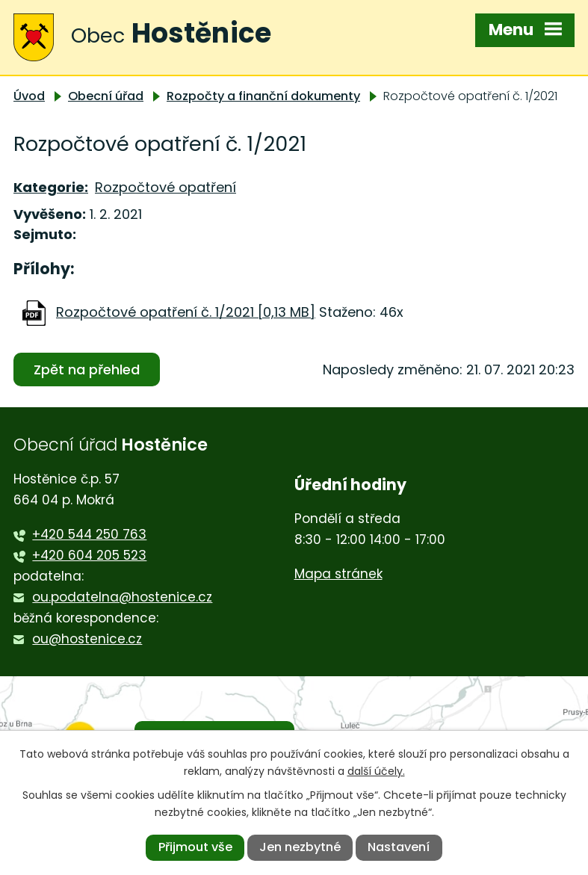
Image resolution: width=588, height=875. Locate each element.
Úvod (29, 96)
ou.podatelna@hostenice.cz (122, 597)
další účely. (376, 771)
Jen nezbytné (300, 847)
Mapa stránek (338, 574)
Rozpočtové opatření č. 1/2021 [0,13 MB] (186, 312)
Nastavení (399, 847)
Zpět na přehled (87, 370)
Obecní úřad (106, 96)
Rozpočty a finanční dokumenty (263, 96)
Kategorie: (51, 187)
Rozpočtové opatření (165, 187)
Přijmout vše (195, 847)
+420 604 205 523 (89, 555)
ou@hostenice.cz (87, 639)
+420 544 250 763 (89, 534)
